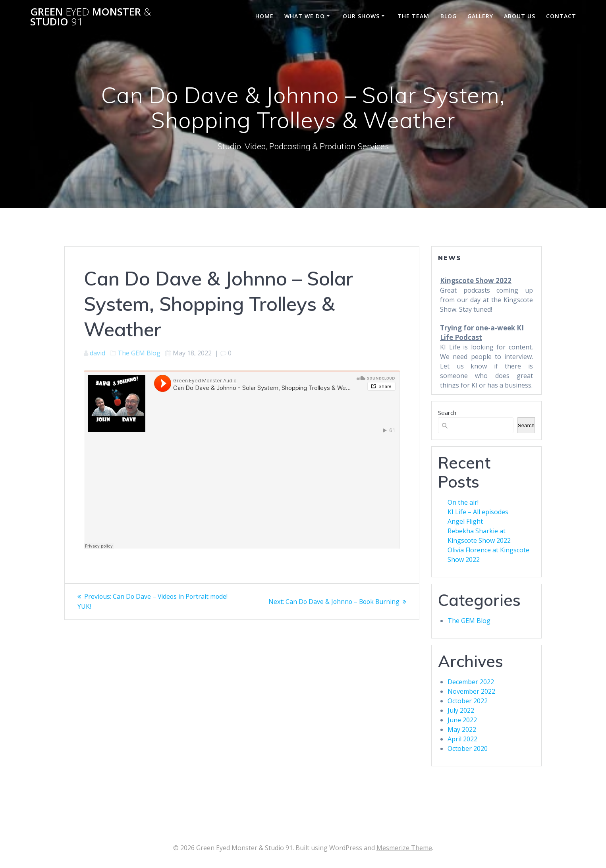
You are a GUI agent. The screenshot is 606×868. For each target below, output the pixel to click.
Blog (449, 16)
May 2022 (462, 729)
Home (264, 16)
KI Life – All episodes (478, 512)
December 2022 (471, 682)
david (97, 353)
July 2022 (461, 710)
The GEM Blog (139, 353)
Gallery (480, 16)
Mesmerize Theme (404, 848)
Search (447, 413)
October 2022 (468, 701)
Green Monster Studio (91, 17)
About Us (520, 16)
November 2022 (471, 691)
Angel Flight (465, 521)
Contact (561, 16)
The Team (413, 16)
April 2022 (462, 739)
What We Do (305, 16)
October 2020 (468, 748)
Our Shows (361, 16)
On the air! (463, 502)
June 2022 (462, 720)
